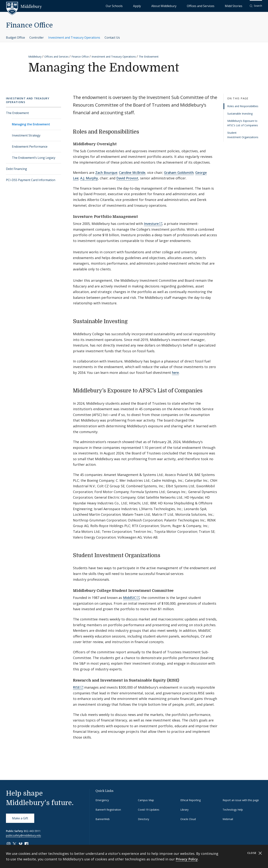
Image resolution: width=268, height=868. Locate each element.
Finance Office (29, 25)
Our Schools (153, 6)
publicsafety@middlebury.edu (23, 835)
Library (184, 810)
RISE (76, 687)
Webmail (228, 819)
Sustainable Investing (240, 114)
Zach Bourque (106, 173)
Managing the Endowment (31, 124)
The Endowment (149, 57)
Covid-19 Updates (149, 810)
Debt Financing (16, 169)
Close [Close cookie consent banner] (255, 853)
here (175, 373)
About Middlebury (186, 6)
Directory (143, 819)
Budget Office (15, 38)
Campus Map (146, 800)
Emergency (102, 800)
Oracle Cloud (188, 819)
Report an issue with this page (241, 800)
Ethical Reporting (190, 800)
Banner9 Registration (108, 810)
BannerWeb (103, 819)
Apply (168, 6)
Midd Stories (238, 6)
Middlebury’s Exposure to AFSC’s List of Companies (243, 123)
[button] (256, 6)
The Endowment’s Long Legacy (34, 158)
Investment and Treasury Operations (74, 38)
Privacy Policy (187, 859)
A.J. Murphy (89, 178)
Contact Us (112, 38)
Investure (151, 224)
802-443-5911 (32, 831)
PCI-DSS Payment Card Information (31, 180)
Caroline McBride (132, 173)
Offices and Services (213, 6)
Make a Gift (20, 818)
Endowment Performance (30, 147)
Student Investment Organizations (243, 135)
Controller (37, 38)
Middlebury (35, 57)
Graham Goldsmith (179, 173)
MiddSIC (130, 598)
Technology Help (233, 810)
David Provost (127, 178)
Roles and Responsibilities (243, 106)
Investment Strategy (26, 135)
